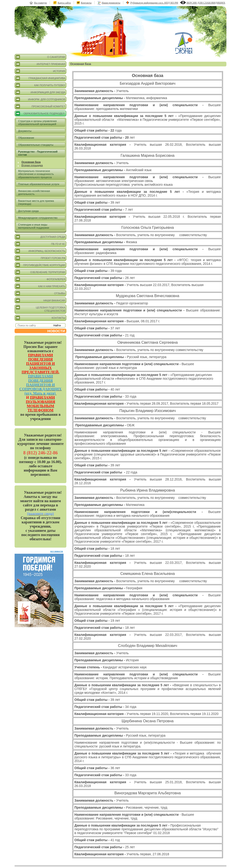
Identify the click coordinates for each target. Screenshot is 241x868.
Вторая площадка (32, 165)
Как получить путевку (40, 85)
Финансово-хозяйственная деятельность (34, 192)
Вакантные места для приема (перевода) (36, 202)
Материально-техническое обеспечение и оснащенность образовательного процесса (36, 174)
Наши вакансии (40, 300)
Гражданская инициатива (40, 78)
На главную (40, 3)
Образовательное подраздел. (40, 113)
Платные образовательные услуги (39, 184)
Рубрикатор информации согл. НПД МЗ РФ (154, 3)
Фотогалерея (40, 279)
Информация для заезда (40, 92)
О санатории (40, 57)
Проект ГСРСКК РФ (40, 258)
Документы (25, 131)
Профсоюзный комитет (40, 106)
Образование (26, 138)
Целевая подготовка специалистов (40, 309)
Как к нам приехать (40, 286)
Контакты (86, 3)
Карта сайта (64, 3)
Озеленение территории (40, 272)
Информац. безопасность (40, 251)
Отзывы (40, 293)
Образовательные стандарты (36, 145)
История (40, 71)
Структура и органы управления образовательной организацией (37, 123)
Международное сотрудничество (38, 218)
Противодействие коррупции (40, 265)
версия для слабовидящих (206, 3)
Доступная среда (28, 211)
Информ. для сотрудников (40, 99)
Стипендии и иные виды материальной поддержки (34, 226)
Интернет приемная (40, 64)
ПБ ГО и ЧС (40, 244)
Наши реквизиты (111, 3)
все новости (57, 551)
